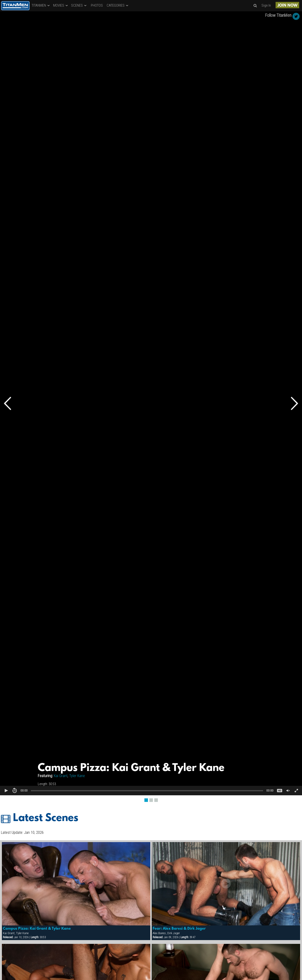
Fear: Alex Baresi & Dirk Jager (179, 929)
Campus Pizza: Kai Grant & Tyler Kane (37, 929)
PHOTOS (97, 5)
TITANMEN (41, 5)
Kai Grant (61, 776)
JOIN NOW (287, 6)
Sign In (266, 5)
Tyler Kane (77, 776)
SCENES (79, 5)
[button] (6, 791)
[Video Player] (151, 403)
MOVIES (61, 5)
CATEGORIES (118, 5)
